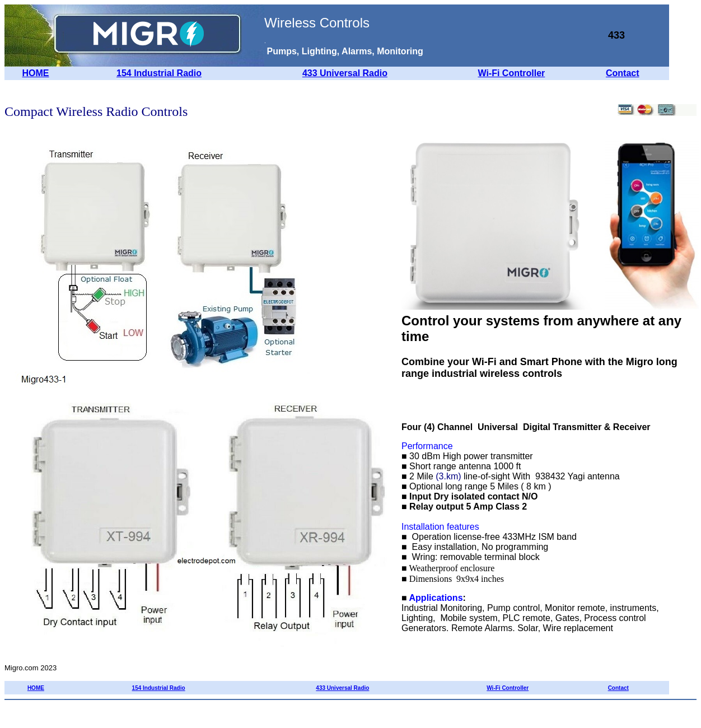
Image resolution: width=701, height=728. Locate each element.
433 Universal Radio (345, 73)
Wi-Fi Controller (511, 73)
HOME (36, 73)
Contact (623, 73)
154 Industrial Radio (159, 73)
